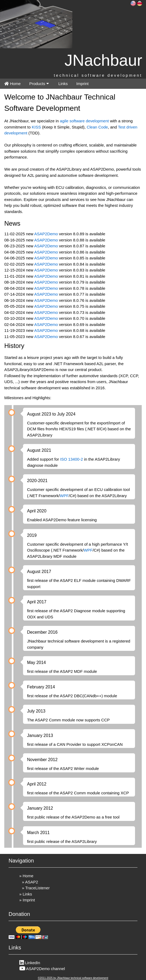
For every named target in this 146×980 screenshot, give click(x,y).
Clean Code (97, 127)
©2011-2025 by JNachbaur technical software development (73, 978)
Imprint (83, 84)
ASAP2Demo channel (42, 969)
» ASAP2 (30, 882)
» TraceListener (36, 888)
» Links (26, 894)
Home (12, 84)
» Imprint (27, 900)
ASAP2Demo (46, 234)
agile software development (85, 121)
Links (63, 84)
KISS (36, 127)
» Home (26, 876)
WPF (64, 496)
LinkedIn (30, 963)
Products (39, 84)
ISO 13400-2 (71, 459)
